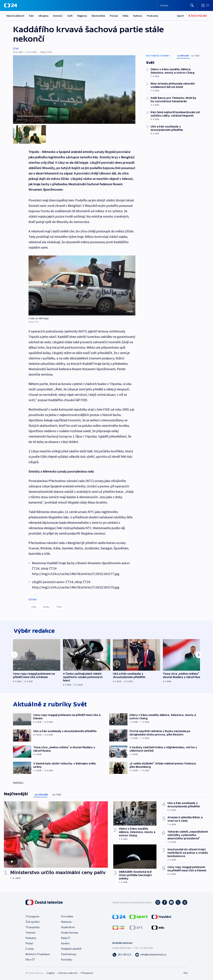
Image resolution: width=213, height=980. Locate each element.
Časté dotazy (69, 954)
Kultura (138, 16)
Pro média (67, 916)
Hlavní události (15, 16)
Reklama (66, 921)
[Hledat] (192, 5)
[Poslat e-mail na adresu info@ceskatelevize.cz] (151, 954)
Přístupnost (87, 973)
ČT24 (16, 49)
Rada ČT (66, 938)
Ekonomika (98, 16)
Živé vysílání (32, 921)
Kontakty (67, 959)
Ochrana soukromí (68, 973)
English (51, 973)
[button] (82, 284)
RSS (186, 973)
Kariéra (65, 943)
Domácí (58, 16)
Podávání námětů (71, 948)
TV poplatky (32, 927)
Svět (70, 16)
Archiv (46, 605)
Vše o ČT (30, 959)
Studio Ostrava (70, 932)
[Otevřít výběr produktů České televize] (205, 5)
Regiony (82, 16)
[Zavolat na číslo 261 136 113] (122, 954)
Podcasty (152, 16)
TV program (32, 916)
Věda (125, 16)
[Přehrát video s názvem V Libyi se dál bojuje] (82, 284)
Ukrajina (43, 16)
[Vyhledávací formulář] (177, 5)
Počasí (114, 16)
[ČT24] (11, 5)
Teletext (30, 932)
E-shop (30, 948)
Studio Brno (68, 927)
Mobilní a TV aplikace (38, 954)
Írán (31, 16)
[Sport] (181, 16)
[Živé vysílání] (198, 16)
